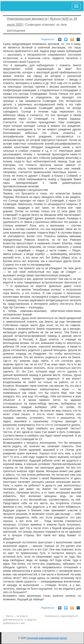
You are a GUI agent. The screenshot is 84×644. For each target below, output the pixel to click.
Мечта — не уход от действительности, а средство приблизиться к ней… (20, 620)
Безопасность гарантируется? (63, 616)
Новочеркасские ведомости (27, 19)
